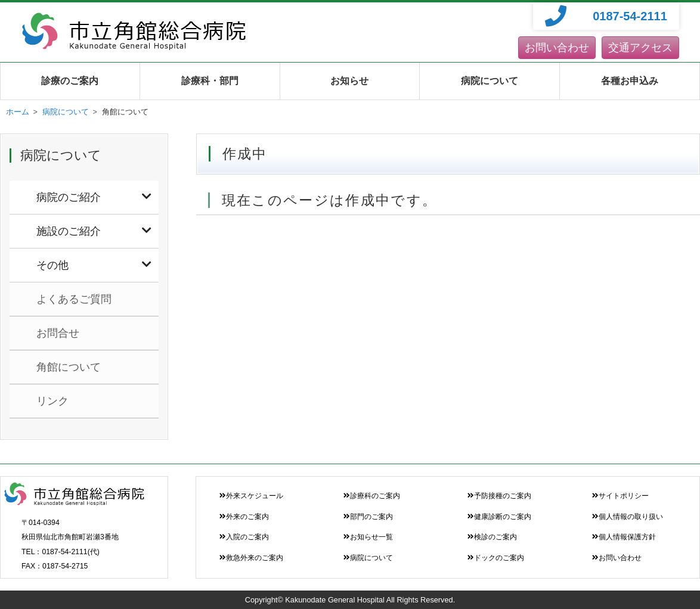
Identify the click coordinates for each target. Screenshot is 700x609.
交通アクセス (640, 48)
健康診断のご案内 (499, 517)
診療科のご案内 (372, 496)
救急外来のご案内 (251, 558)
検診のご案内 (492, 537)
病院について (490, 81)
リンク (52, 401)
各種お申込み (630, 81)
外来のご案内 (244, 517)
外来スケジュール (251, 496)
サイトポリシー (620, 496)
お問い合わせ (557, 48)
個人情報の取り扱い (628, 517)
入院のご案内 (244, 537)
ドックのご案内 (496, 558)
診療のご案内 (70, 81)
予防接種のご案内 (499, 496)
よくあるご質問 (74, 299)
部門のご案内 (368, 517)
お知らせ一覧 (368, 537)
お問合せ (58, 333)
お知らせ (349, 81)
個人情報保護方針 (624, 537)
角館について (69, 367)
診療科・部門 (210, 81)
